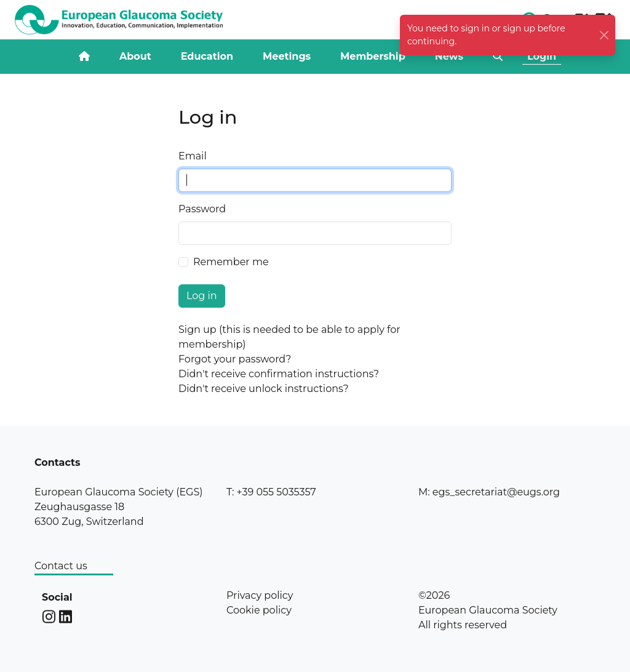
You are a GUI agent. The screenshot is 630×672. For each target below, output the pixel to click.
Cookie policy (259, 610)
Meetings (287, 56)
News (449, 56)
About (135, 56)
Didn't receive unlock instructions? (264, 389)
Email (193, 156)
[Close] (604, 35)
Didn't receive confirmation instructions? (279, 374)
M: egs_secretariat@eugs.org (489, 492)
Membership (373, 56)
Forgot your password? (235, 359)
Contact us (61, 566)
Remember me (231, 262)
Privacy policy (260, 595)
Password (202, 209)
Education (207, 56)
